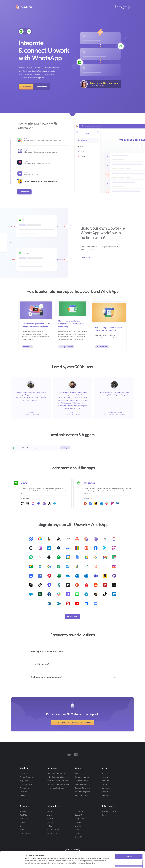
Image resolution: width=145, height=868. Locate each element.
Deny (129, 855)
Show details (101, 864)
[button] (73, 652)
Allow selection (129, 849)
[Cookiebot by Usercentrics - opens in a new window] (12, 864)
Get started (26, 87)
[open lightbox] (42, 87)
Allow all (129, 843)
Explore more (72, 617)
